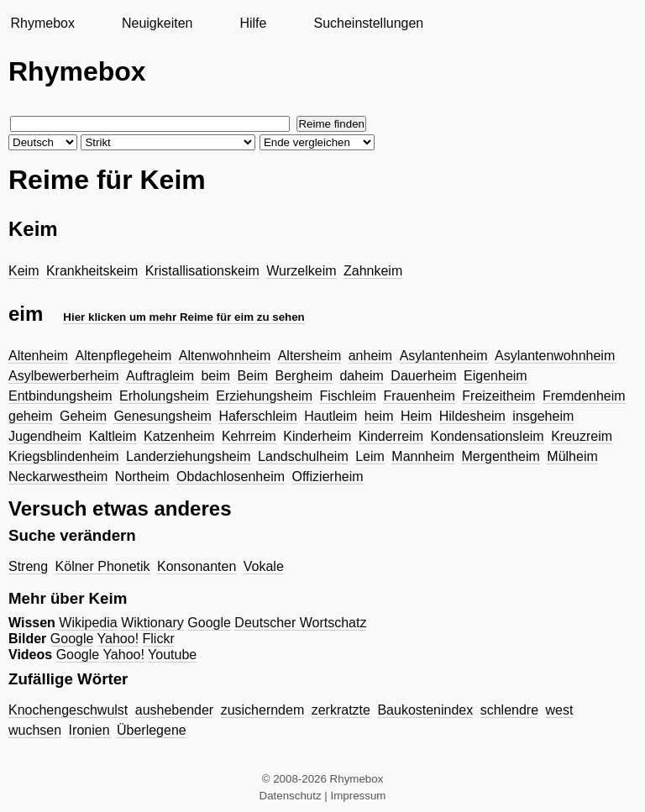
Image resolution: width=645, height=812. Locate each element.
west (560, 710)
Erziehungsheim (264, 396)
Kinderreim (391, 436)
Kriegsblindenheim (64, 456)
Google (209, 623)
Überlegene (152, 730)
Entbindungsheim (60, 396)
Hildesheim (472, 416)
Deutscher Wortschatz (300, 623)
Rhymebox (42, 23)
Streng (28, 566)
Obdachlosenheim (231, 477)
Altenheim (38, 356)
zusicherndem (263, 710)
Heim (416, 416)
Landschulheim (303, 456)
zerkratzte (341, 710)
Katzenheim (179, 436)
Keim (24, 271)
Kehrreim (249, 436)
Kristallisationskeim (202, 271)
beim (215, 376)
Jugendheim (45, 436)
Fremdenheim (584, 396)
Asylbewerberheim (64, 376)
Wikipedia (88, 623)
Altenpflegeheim (124, 356)
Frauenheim (419, 396)
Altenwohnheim (225, 356)
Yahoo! (118, 639)
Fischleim (348, 396)
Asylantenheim (444, 356)
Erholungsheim (164, 396)
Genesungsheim (163, 416)
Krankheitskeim (92, 271)
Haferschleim (257, 416)
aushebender (174, 710)
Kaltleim (113, 436)
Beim (253, 376)
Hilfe (253, 23)
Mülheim (572, 456)
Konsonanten (197, 566)
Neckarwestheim (58, 477)
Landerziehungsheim (189, 456)
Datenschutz (291, 796)
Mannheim (423, 456)
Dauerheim (423, 376)
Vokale (264, 566)
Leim (370, 456)
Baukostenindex (425, 710)
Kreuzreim (582, 436)
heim (379, 416)
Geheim (83, 416)
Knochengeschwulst (68, 710)
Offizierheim (328, 477)
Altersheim (310, 356)
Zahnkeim (373, 271)
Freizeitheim (498, 396)
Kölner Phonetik (103, 566)
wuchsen (35, 730)
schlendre (509, 710)
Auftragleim (160, 376)
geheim (30, 416)
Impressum (359, 796)
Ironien (89, 730)
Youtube (172, 655)
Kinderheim (317, 436)
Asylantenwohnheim (555, 356)
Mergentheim (500, 456)
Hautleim (330, 416)
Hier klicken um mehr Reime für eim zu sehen (184, 317)
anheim (370, 356)
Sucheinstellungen (368, 23)
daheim (361, 376)
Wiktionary (152, 623)
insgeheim (543, 416)
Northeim (142, 477)
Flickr (159, 639)
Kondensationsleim (488, 436)
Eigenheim (496, 376)
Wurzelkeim (301, 271)
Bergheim (303, 376)
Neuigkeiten (157, 23)
